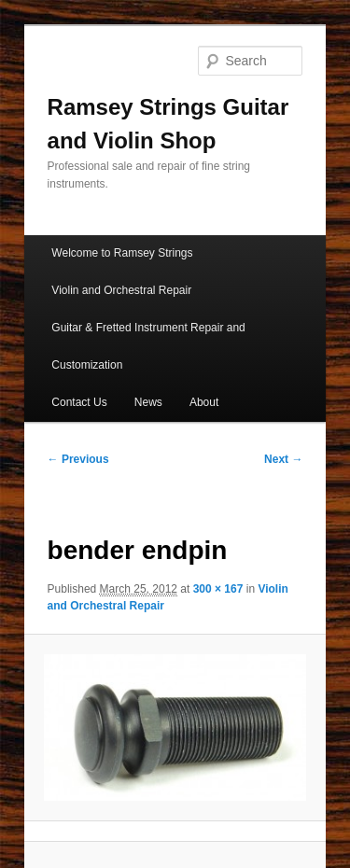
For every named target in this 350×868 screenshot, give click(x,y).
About (204, 402)
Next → (283, 459)
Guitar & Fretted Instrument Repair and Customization (148, 346)
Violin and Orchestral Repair (121, 290)
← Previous (78, 459)
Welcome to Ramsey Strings (122, 253)
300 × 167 (218, 589)
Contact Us (79, 402)
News (148, 402)
